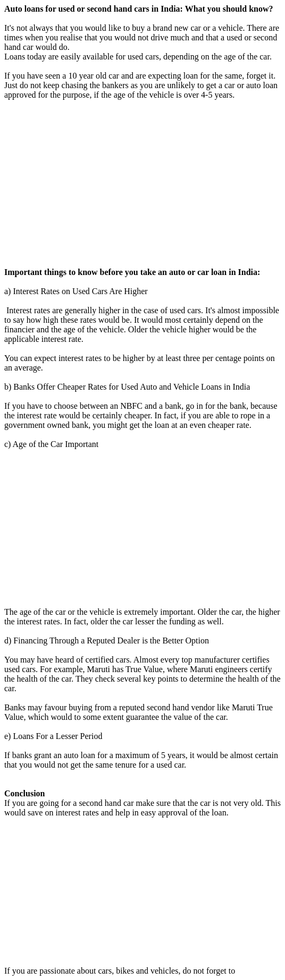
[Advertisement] (142, 184)
